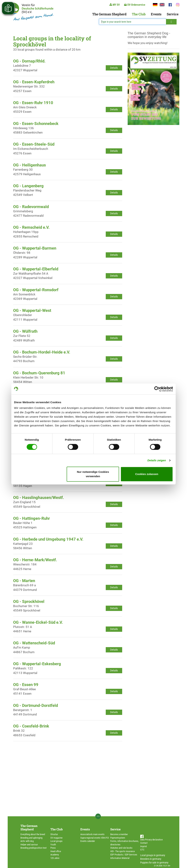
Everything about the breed (33, 834)
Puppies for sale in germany (154, 863)
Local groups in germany (153, 855)
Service (173, 14)
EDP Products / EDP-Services (124, 855)
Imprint (144, 846)
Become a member (119, 834)
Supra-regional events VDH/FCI (95, 838)
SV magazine (56, 838)
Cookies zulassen (147, 474)
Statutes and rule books (121, 848)
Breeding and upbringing (31, 838)
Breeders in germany (151, 859)
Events (156, 14)
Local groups (56, 841)
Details (114, 68)
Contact (144, 843)
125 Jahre (55, 858)
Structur (54, 834)
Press (53, 848)
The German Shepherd (109, 14)
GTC (142, 850)
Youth (53, 845)
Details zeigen (157, 460)
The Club (139, 14)
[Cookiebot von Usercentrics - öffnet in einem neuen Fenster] (157, 389)
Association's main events (92, 834)
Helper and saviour (29, 845)
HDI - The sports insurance (123, 851)
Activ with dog (27, 841)
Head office (56, 851)
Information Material (120, 858)
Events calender (88, 841)
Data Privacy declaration (151, 840)
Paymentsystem (118, 838)
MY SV (115, 5)
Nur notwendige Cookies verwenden (93, 474)
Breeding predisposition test (34, 848)
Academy (55, 855)
